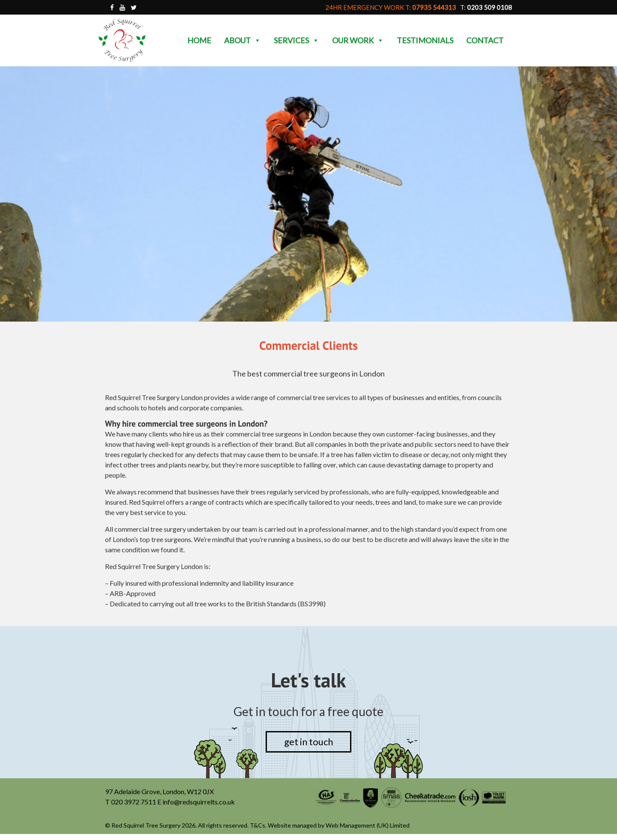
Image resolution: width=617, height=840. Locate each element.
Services (297, 40)
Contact (485, 40)
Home (199, 40)
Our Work (358, 40)
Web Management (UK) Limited (367, 826)
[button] (257, 40)
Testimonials (425, 40)
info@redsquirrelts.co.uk (199, 802)
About (243, 40)
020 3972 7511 (135, 802)
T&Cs (258, 826)
